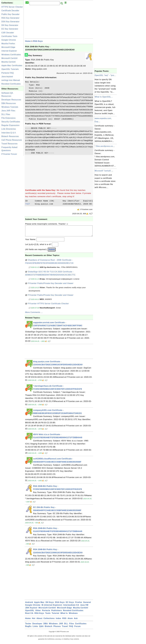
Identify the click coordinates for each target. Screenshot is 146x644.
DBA (46, 626)
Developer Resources (11, 100)
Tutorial (55, 615)
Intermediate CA (71, 607)
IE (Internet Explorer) (52, 607)
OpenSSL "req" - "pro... (105, 75)
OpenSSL (30, 613)
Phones (57, 629)
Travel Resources (10, 144)
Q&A (41, 629)
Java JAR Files (8, 111)
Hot (34, 621)
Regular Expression (10, 125)
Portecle (46, 613)
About (39, 621)
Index (58, 621)
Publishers (57, 613)
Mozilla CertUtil (9, 62)
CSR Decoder (8, 33)
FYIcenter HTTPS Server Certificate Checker (48, 306)
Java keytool (7, 77)
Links (35, 629)
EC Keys (70, 605)
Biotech (49, 629)
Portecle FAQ (8, 73)
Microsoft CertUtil (10, 58)
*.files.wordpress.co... (105, 146)
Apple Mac (39, 605)
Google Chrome (9, 40)
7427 (29, 204)
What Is (64, 615)
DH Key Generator (10, 25)
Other (38, 613)
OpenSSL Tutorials (10, 69)
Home (28, 41)
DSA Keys (60, 605)
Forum (78, 629)
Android (29, 605)
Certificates (81, 626)
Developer (37, 626)
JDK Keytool (31, 610)
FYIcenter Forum (9, 154)
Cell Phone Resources (12, 140)
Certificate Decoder (10, 11)
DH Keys (50, 605)
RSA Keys (38, 41)
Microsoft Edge (8, 47)
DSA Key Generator (10, 22)
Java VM (84, 607)
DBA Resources (9, 103)
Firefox (79, 605)
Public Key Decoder (11, 14)
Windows (73, 615)
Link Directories (9, 129)
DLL (66, 626)
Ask (76, 621)
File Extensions (9, 118)
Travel (65, 629)
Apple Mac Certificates (12, 66)
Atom (70, 621)
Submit (52, 252)
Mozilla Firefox (8, 44)
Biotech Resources (10, 136)
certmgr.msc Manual (11, 80)
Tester (28, 626)
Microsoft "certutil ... (104, 171)
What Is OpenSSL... (104, 97)
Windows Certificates (11, 55)
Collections (49, 621)
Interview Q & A (9, 133)
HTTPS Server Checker (12, 7)
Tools (48, 615)
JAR (61, 626)
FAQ (71, 629)
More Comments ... (34, 315)
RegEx (28, 629)
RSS (64, 621)
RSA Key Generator (10, 18)
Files (72, 626)
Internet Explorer (9, 51)
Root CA (29, 615)
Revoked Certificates (11, 84)
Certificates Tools (9, 36)
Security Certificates (11, 122)
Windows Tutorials (10, 107)
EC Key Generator (10, 29)
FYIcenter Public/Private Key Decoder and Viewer (51, 286)
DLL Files (6, 114)
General (87, 605)
